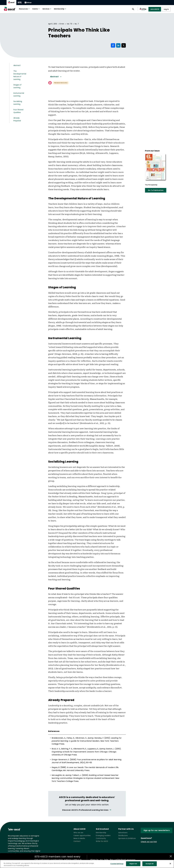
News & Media (79, 838)
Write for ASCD (102, 841)
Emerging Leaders (103, 835)
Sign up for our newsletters (157, 830)
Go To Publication (156, 190)
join (106, 860)
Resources (25, 9)
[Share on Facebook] (113, 45)
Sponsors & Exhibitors (127, 838)
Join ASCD (155, 9)
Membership (60, 9)
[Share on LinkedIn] (118, 45)
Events (36, 9)
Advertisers (123, 833)
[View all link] (87, 810)
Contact (77, 841)
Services (47, 9)
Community (101, 838)
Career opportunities (82, 835)
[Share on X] (124, 45)
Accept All (150, 864)
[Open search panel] (133, 9)
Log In (166, 9)
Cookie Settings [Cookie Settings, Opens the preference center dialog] (117, 864)
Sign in (94, 860)
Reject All (133, 864)
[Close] (170, 864)
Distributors (123, 835)
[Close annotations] (171, 856)
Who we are (78, 833)
